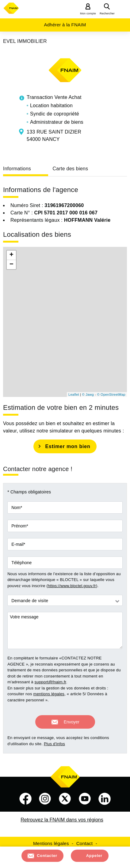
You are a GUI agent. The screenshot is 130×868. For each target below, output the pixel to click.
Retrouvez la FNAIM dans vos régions (62, 820)
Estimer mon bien (68, 446)
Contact (84, 843)
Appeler (94, 856)
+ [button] (11, 255)
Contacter (47, 856)
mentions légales (49, 694)
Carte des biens (70, 169)
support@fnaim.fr (50, 682)
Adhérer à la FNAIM (65, 25)
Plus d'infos (54, 744)
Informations (17, 169)
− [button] (11, 265)
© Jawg (88, 394)
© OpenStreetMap (111, 394)
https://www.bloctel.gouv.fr (72, 586)
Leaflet (74, 394)
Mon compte (88, 13)
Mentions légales (51, 843)
